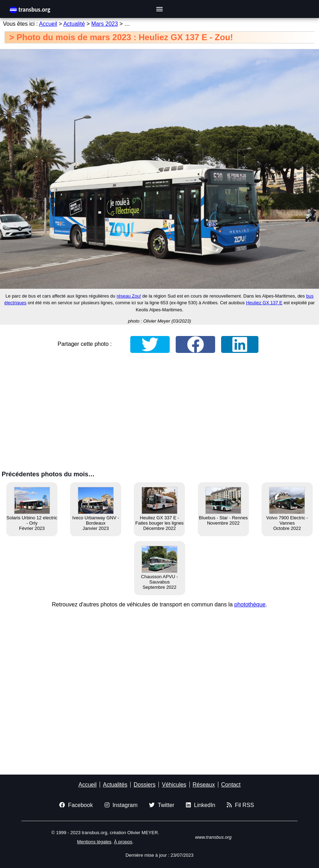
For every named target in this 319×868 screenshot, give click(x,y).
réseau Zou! (129, 296)
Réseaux (204, 785)
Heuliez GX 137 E (264, 303)
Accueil (48, 24)
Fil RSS (240, 805)
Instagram (121, 805)
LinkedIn (201, 805)
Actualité (74, 24)
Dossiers (145, 785)
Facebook (76, 805)
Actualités (115, 785)
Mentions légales (94, 842)
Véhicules (174, 785)
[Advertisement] (159, 414)
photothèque (250, 604)
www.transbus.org (213, 837)
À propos (123, 842)
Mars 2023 (105, 24)
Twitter (162, 805)
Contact (231, 785)
